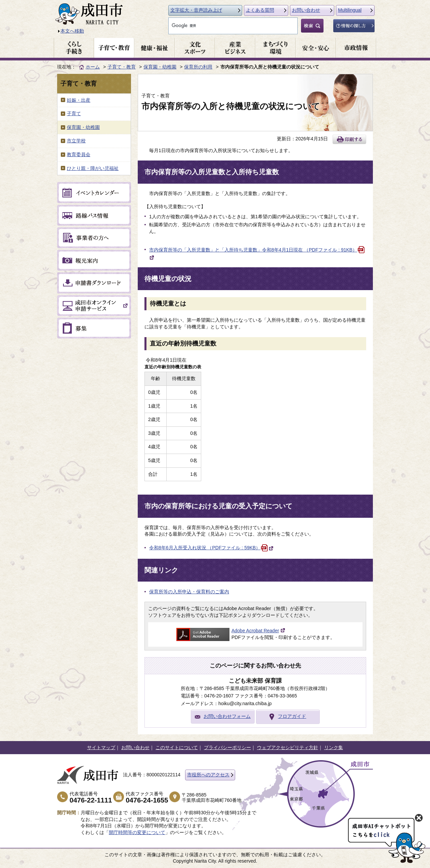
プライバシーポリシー (227, 747)
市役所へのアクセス (208, 775)
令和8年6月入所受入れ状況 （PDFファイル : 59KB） (211, 548)
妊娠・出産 (79, 100)
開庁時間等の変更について (137, 832)
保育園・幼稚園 (160, 67)
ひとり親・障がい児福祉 (93, 168)
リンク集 (334, 747)
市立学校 (76, 141)
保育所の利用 (198, 67)
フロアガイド (292, 716)
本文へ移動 (72, 31)
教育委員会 (79, 154)
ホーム (93, 67)
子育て (74, 113)
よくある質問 (260, 10)
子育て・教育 (122, 67)
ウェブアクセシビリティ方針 (288, 747)
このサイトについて (177, 747)
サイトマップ (101, 747)
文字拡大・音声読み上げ (196, 10)
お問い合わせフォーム (227, 716)
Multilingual (350, 10)
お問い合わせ (306, 10)
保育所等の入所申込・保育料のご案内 (189, 592)
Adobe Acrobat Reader (255, 631)
